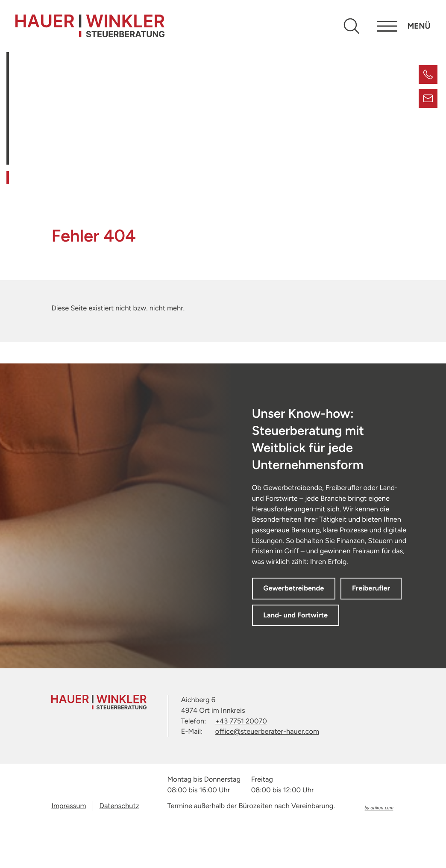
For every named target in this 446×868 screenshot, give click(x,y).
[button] (428, 74)
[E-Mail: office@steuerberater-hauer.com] (428, 98)
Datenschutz (119, 847)
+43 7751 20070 (241, 762)
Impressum (69, 847)
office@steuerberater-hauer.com (267, 773)
